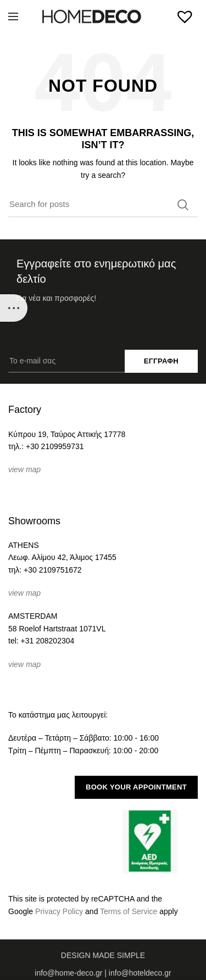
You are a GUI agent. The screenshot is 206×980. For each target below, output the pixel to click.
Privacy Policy (59, 911)
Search (183, 205)
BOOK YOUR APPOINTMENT (136, 787)
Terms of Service (129, 911)
